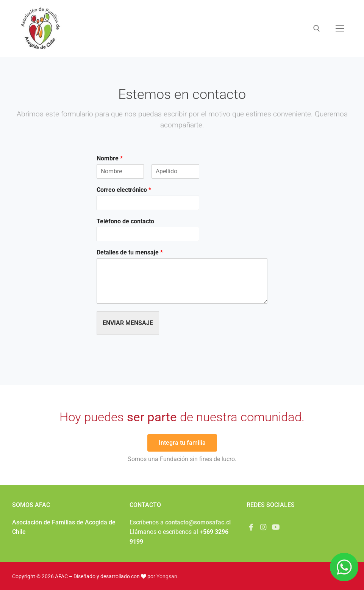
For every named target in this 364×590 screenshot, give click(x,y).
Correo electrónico (124, 190)
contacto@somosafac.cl (198, 522)
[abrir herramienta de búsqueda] (317, 28)
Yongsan (167, 576)
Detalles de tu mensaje (130, 252)
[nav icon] (340, 28)
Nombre (110, 158)
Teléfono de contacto (125, 221)
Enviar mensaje (128, 323)
